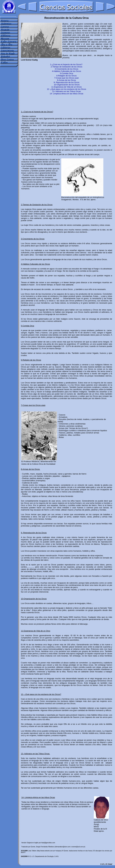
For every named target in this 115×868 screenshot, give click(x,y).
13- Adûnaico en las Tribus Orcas (67, 91)
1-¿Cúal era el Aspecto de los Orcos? (66, 64)
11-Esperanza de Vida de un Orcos (67, 87)
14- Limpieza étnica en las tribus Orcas (67, 94)
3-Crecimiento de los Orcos (67, 69)
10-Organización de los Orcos (67, 85)
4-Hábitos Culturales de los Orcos (66, 71)
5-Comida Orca (66, 73)
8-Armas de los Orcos (66, 80)
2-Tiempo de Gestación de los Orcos (67, 67)
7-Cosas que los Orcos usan (66, 78)
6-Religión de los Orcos (67, 76)
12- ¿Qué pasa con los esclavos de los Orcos (66, 89)
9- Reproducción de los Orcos (66, 82)
